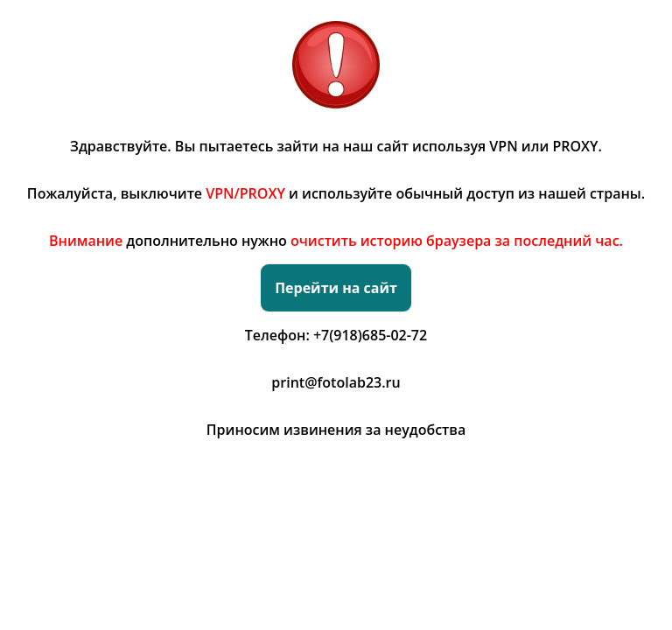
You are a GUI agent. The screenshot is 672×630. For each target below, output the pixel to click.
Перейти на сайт (336, 288)
